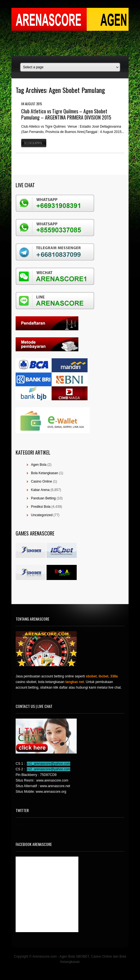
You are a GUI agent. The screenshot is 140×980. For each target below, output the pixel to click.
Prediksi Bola (41, 507)
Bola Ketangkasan (44, 473)
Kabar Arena (40, 490)
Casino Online (41, 481)
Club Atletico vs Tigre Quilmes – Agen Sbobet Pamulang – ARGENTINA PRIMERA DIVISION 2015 (66, 114)
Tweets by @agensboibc (34, 825)
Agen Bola (39, 465)
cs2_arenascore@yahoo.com (49, 769)
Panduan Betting (43, 498)
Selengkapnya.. (34, 143)
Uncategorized (42, 515)
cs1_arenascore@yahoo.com (49, 764)
